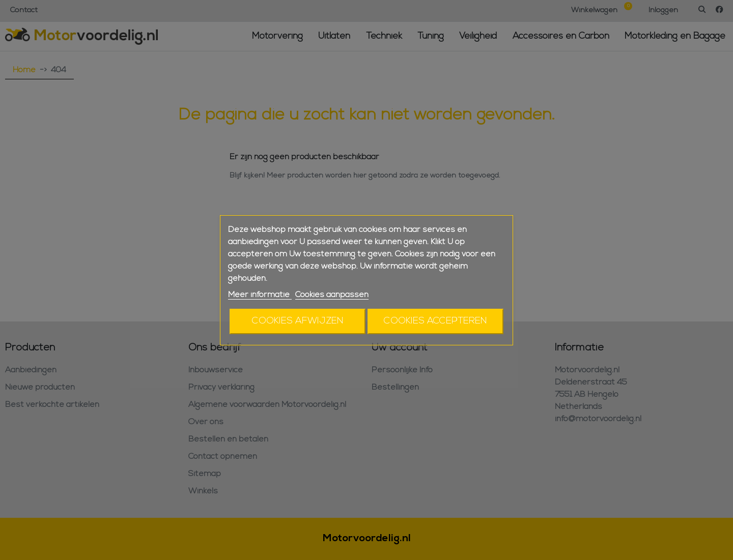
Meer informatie (260, 295)
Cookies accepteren (435, 321)
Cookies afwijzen (298, 321)
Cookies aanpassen (332, 295)
